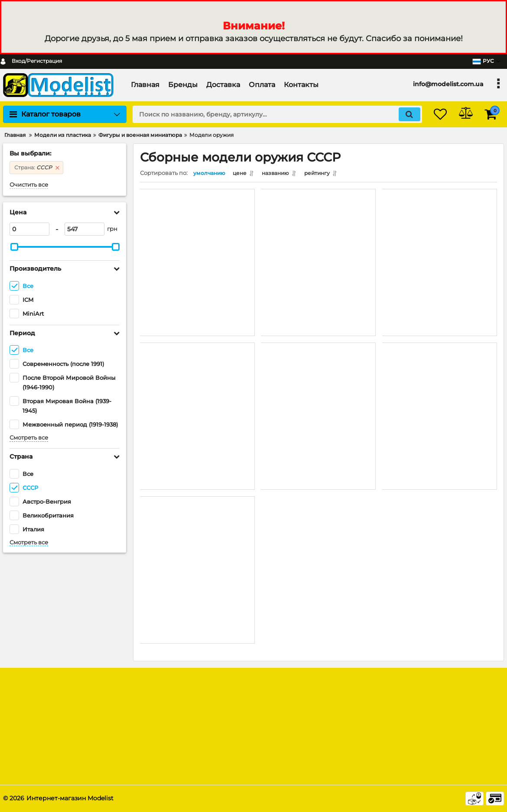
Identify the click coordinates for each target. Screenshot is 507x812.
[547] (84, 229)
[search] (270, 114)
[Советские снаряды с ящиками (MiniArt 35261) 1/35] (440, 239)
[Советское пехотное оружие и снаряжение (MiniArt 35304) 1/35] (197, 239)
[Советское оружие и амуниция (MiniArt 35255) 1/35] (197, 393)
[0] (29, 229)
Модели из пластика (293, 705)
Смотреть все (29, 438)
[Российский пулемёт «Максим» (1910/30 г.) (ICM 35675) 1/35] (197, 547)
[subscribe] (444, 720)
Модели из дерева (290, 717)
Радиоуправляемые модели (303, 729)
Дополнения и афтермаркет (303, 752)
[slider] (14, 247)
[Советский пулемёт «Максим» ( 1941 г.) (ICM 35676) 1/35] (440, 393)
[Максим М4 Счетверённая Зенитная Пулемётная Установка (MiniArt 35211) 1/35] (318, 393)
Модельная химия (290, 740)
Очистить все (29, 185)
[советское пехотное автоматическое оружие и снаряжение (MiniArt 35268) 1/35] (318, 239)
